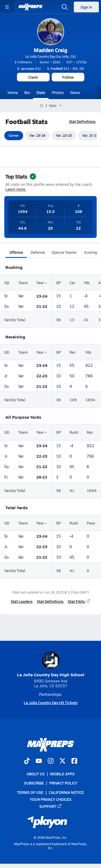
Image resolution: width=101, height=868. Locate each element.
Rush (74, 432)
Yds (87, 283)
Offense (16, 252)
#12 (29, 68)
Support (51, 806)
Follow (68, 77)
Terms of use (30, 792)
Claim (33, 77)
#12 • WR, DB (65, 68)
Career (14, 136)
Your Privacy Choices (51, 799)
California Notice (66, 792)
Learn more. (16, 189)
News (75, 92)
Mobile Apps (62, 774)
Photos (58, 92)
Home (13, 92)
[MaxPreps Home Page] (41, 106)
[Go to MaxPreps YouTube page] (39, 761)
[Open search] (65, 7)
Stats (41, 92)
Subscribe (34, 783)
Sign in (86, 7)
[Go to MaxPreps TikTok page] (27, 761)
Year (42, 283)
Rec (73, 352)
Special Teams (64, 252)
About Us (36, 774)
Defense (38, 252)
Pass (91, 523)
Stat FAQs (79, 601)
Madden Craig (50, 50)
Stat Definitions (82, 121)
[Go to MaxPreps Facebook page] (74, 761)
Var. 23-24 (37, 136)
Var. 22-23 (64, 136)
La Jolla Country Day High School (51, 665)
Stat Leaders (22, 601)
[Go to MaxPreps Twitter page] (62, 761)
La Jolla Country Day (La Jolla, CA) (50, 56)
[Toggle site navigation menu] (7, 7)
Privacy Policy (63, 783)
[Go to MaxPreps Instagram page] (51, 761)
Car (72, 283)
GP (58, 283)
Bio (27, 92)
